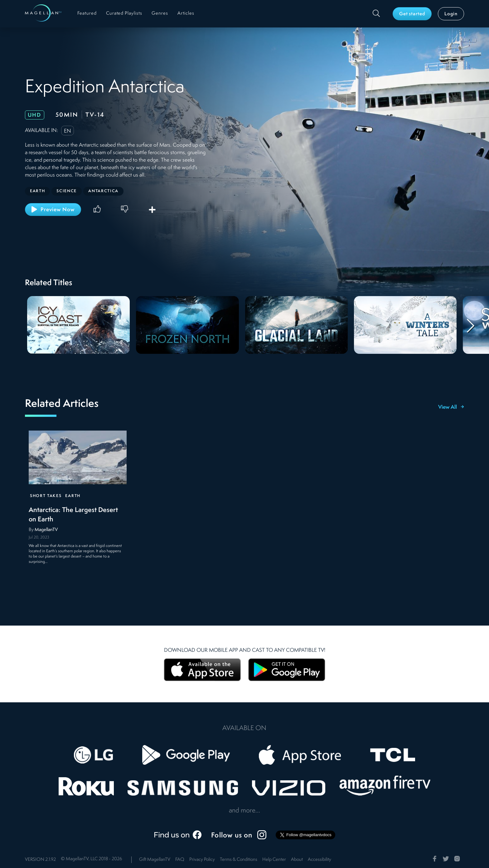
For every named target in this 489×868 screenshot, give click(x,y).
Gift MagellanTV (155, 860)
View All (451, 407)
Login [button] (451, 14)
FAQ (180, 860)
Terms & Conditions (239, 860)
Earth (73, 496)
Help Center (274, 860)
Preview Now (53, 209)
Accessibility (320, 860)
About (297, 860)
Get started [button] (412, 14)
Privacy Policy (202, 860)
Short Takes (46, 496)
